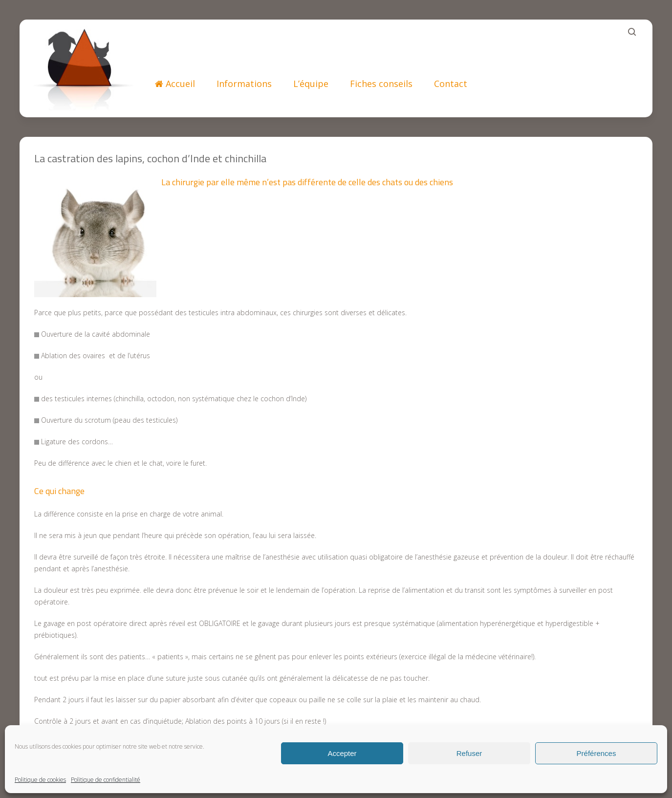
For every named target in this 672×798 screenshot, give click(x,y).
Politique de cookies (40, 780)
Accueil (175, 84)
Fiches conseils (381, 84)
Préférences (596, 753)
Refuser (469, 753)
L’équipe (311, 84)
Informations (244, 84)
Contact (451, 84)
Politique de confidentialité (106, 780)
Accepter (342, 753)
